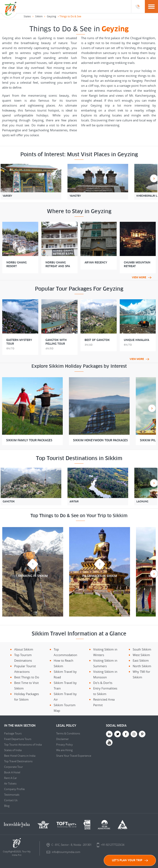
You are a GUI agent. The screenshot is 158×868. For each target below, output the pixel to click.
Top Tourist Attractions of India (23, 745)
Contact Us (11, 800)
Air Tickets (10, 783)
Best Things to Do (27, 677)
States (27, 16)
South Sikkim (142, 649)
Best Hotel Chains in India (20, 756)
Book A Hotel (12, 772)
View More (142, 277)
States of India (13, 750)
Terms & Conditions (68, 733)
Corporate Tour (13, 767)
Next (154, 178)
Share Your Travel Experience (74, 756)
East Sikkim (141, 660)
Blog (7, 806)
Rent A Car (10, 778)
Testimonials (12, 795)
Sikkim (39, 16)
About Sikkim (24, 649)
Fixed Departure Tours (18, 739)
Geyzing (52, 16)
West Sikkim (141, 655)
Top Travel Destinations (18, 761)
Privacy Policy (64, 745)
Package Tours (13, 733)
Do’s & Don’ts (103, 683)
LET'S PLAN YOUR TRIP (130, 860)
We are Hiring (64, 750)
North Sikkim (142, 666)
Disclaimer (62, 739)
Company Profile (14, 789)
